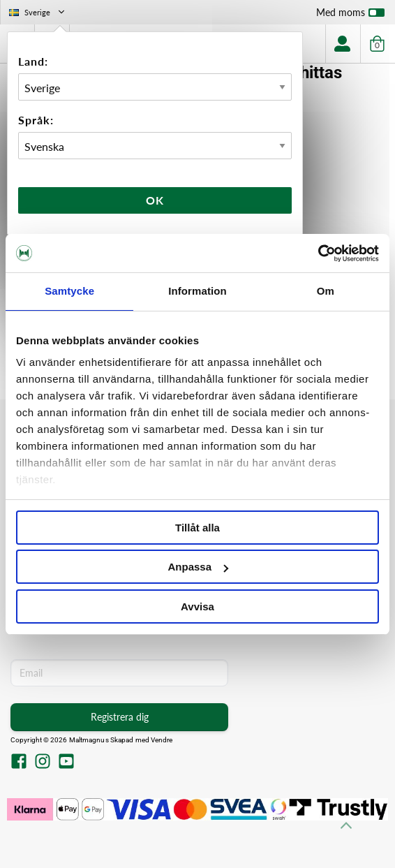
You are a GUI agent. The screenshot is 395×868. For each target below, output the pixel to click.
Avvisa (197, 606)
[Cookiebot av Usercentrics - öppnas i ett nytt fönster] (318, 253)
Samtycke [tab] (69, 291)
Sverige (38, 12)
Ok (155, 200)
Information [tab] (197, 291)
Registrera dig (120, 717)
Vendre (162, 740)
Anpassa (198, 567)
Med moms (350, 15)
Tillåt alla (197, 528)
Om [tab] (326, 291)
